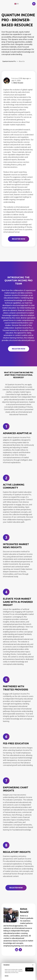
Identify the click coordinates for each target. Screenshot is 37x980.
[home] (7, 4)
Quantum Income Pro (9, 61)
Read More (7, 976)
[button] (34, 4)
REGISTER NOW (19, 239)
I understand (29, 969)
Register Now (19, 349)
